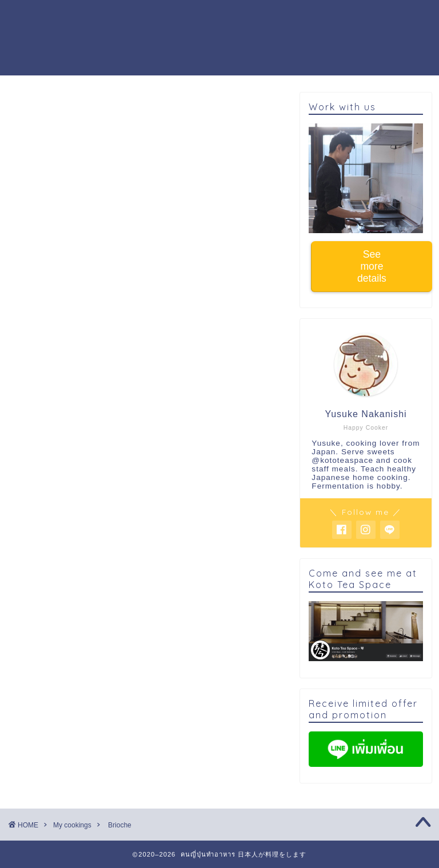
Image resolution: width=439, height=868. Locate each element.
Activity (333, 18)
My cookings (41, 110)
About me (274, 18)
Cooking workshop (189, 18)
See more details (372, 266)
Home (114, 18)
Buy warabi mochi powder (243, 41)
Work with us (131, 41)
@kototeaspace (342, 460)
